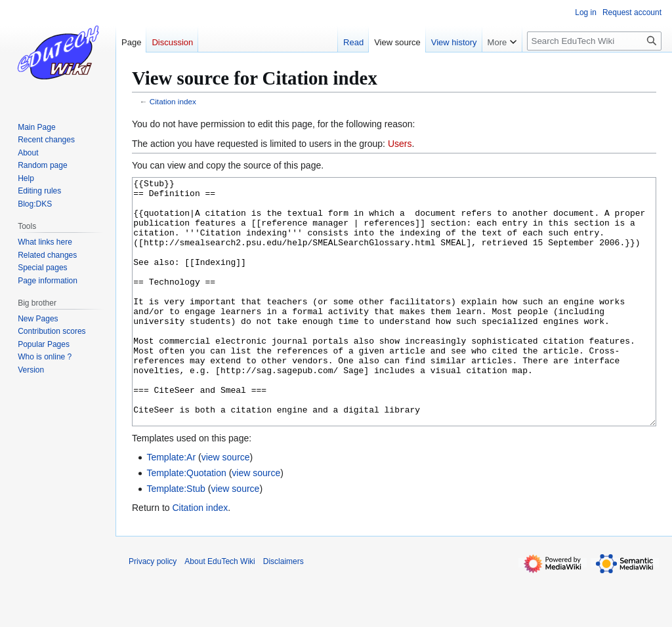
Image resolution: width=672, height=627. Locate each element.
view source (226, 506)
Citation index (173, 101)
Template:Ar (171, 506)
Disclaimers (283, 611)
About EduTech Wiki (220, 611)
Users (400, 144)
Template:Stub (176, 538)
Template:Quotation (186, 522)
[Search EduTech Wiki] (594, 41)
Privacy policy (153, 611)
